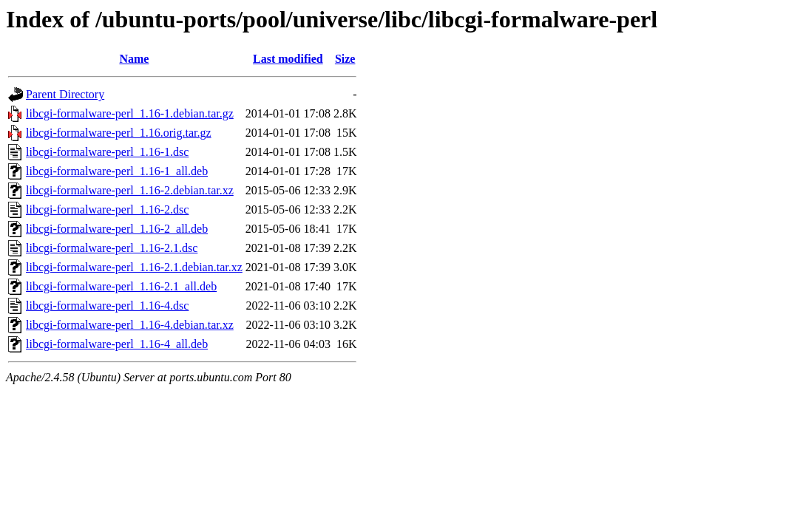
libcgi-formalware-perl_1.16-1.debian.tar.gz (130, 113)
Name (134, 59)
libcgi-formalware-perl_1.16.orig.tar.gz (119, 133)
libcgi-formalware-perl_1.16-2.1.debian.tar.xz (134, 267)
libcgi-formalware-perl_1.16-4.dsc (107, 306)
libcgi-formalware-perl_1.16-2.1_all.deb (121, 286)
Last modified (288, 59)
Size (345, 59)
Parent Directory (65, 94)
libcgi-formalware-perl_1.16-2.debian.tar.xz (130, 190)
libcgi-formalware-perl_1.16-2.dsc (107, 209)
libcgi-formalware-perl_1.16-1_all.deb (117, 171)
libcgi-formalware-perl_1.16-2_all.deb (117, 229)
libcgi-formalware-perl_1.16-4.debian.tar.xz (130, 325)
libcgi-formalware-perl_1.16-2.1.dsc (112, 248)
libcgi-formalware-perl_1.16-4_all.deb (117, 344)
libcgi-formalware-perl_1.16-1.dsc (107, 152)
